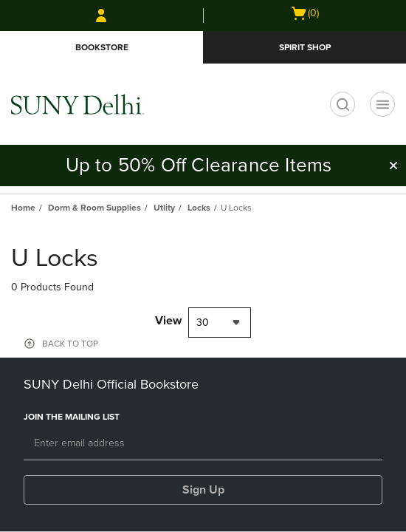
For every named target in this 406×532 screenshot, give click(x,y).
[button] (393, 166)
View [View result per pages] (168, 321)
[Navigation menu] (382, 104)
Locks (199, 208)
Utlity (164, 208)
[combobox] (220, 323)
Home (23, 208)
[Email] (203, 444)
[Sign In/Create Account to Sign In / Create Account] (101, 16)
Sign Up (203, 490)
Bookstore (102, 47)
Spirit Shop (305, 47)
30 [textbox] (203, 323)
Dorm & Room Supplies (94, 208)
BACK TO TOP (70, 344)
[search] (343, 104)
